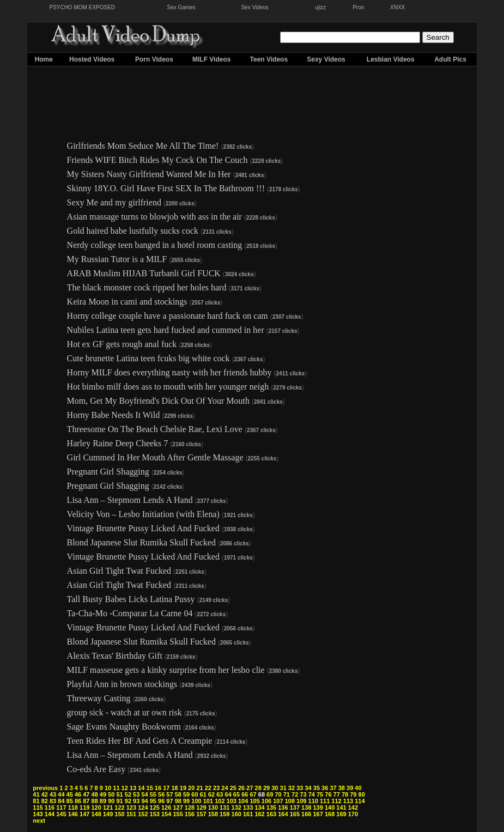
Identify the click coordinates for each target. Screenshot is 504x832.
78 (345, 794)
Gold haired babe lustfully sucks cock (133, 231)
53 (136, 794)
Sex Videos (254, 7)
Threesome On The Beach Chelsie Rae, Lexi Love (155, 429)
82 (45, 801)
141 (341, 807)
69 (270, 794)
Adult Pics (450, 59)
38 (342, 788)
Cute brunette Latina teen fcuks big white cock (148, 358)
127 (178, 807)
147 (84, 814)
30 (275, 788)
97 (169, 801)
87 (86, 801)
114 (360, 801)
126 (166, 807)
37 (333, 788)
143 (38, 814)
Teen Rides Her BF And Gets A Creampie (140, 741)
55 (153, 794)
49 (103, 794)
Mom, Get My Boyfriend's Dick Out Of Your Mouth (158, 401)
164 (283, 814)
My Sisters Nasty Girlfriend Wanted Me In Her (149, 174)
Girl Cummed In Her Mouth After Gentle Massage (155, 457)
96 (161, 801)
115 (38, 807)
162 (259, 814)
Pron (358, 7)
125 (155, 807)
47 (86, 794)
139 (318, 807)
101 (208, 801)
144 (50, 814)
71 (287, 794)
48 (95, 794)
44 (61, 794)
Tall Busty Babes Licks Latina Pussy (131, 599)
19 (183, 788)
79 (353, 794)
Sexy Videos (326, 59)
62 (211, 794)
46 (78, 794)
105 (254, 801)
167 (318, 814)
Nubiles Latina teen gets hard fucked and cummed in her (167, 330)
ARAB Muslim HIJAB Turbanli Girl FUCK (144, 273)
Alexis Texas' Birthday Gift (115, 656)
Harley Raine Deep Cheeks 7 (118, 443)
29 (266, 788)
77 (337, 794)
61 (203, 794)
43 (53, 794)
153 (155, 814)
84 (61, 801)
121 (108, 807)
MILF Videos (211, 59)
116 (50, 807)
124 (143, 807)
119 (84, 807)
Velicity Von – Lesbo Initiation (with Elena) (143, 514)
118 (73, 807)
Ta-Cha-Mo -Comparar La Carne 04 (130, 613)
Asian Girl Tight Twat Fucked (119, 571)
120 (96, 807)
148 (96, 814)
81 (36, 801)
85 (70, 801)
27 (250, 788)
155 (178, 814)
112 (336, 801)
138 (306, 807)
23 (216, 788)
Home (44, 59)
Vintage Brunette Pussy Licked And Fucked (143, 528)
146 (73, 814)
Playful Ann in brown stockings (122, 684)
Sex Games (181, 7)
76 (328, 794)
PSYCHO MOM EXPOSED (83, 7)
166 (306, 814)
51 (119, 794)
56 (161, 794)
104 (243, 801)
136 (283, 807)
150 (119, 814)
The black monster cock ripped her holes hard (147, 287)
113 (348, 801)
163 (271, 814)
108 (290, 801)
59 (186, 794)
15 (150, 788)
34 (308, 788)
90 (111, 801)
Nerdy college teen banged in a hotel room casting (155, 245)
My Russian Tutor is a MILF (117, 259)
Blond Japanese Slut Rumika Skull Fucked (141, 542)
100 (196, 801)
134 (259, 807)
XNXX (397, 7)
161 (248, 814)
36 (325, 788)
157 (201, 814)
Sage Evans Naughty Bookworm (124, 727)
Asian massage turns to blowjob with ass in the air (154, 217)
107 (278, 801)
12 (125, 788)
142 (353, 807)
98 (178, 801)
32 (292, 788)
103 (232, 801)
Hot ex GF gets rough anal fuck (122, 344)
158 (213, 814)
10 (108, 788)
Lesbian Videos (391, 59)
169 (341, 814)
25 (233, 788)
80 (362, 794)
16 (158, 788)
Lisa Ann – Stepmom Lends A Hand (130, 500)
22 (208, 788)
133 (248, 807)
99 (186, 801)
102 (220, 801)
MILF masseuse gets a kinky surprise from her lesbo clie (166, 670)
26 (241, 788)
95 (153, 801)
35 (317, 788)
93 (136, 801)
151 (131, 814)
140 (330, 807)
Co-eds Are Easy (96, 769)
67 (253, 794)
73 (303, 794)
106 (266, 801)
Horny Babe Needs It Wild (114, 415)
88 (95, 801)
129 (201, 807)
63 (220, 794)
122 (119, 807)
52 (128, 794)
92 (128, 801)
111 (325, 801)
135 (271, 807)
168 (330, 814)
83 (53, 801)
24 (224, 788)
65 (236, 794)
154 (166, 814)
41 (36, 794)
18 (174, 788)
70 (278, 794)
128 (190, 807)
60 (195, 794)
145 (61, 814)
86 (78, 801)
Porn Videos (154, 59)
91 (119, 801)
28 (258, 788)
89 (103, 801)
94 (144, 801)
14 (141, 788)
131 (224, 807)
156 (190, 814)
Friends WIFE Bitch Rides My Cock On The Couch (157, 160)
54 (144, 794)
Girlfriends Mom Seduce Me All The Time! (143, 146)
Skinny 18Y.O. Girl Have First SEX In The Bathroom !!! (166, 188)
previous (45, 788)
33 (300, 788)
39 (350, 788)
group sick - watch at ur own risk (125, 712)
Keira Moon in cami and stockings (127, 302)
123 (131, 807)
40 (358, 788)
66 (245, 794)
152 (143, 814)
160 (236, 814)
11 (116, 788)
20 (191, 788)
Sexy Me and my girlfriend (114, 202)
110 (313, 801)
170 (353, 814)
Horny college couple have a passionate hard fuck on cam (168, 316)
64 (228, 794)
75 (320, 794)
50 (111, 794)
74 (312, 794)
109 (301, 801)
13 (133, 788)
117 (61, 807)
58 (178, 794)
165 (295, 814)
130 (213, 807)
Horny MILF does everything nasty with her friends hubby (169, 372)
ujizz (320, 7)
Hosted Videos (92, 59)
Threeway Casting (99, 698)
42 (45, 794)
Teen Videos (269, 59)
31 (283, 788)
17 (166, 788)
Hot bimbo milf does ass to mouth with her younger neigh (168, 387)
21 (199, 788)
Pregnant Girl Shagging (108, 472)
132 (236, 807)
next (39, 821)
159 (224, 814)
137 (295, 807)
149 (108, 814)
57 (169, 794)
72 (295, 794)
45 (70, 794)
